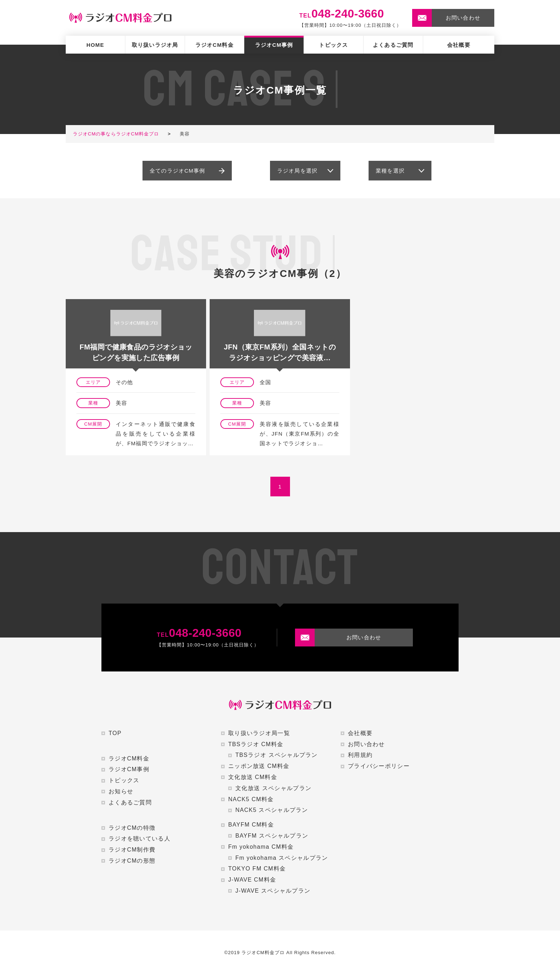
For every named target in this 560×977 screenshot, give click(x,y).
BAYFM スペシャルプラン (272, 836)
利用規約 (360, 755)
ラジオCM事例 (274, 45)
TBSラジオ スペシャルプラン (277, 755)
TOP (115, 733)
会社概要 (459, 45)
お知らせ (121, 791)
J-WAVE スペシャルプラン (273, 891)
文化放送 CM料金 (253, 777)
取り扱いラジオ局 (155, 45)
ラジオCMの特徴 (132, 828)
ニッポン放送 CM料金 (259, 766)
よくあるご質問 (393, 45)
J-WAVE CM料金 (252, 880)
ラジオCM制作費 (132, 850)
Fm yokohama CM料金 (261, 847)
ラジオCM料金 (214, 45)
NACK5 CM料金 (251, 799)
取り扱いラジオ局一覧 (259, 733)
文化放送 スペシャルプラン (273, 788)
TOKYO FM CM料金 (257, 869)
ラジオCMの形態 (132, 861)
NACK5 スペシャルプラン (272, 810)
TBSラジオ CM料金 (256, 744)
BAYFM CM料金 (251, 825)
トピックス (333, 45)
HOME (95, 45)
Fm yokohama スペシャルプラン (282, 858)
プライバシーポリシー (379, 766)
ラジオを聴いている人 (139, 839)
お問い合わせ (366, 744)
